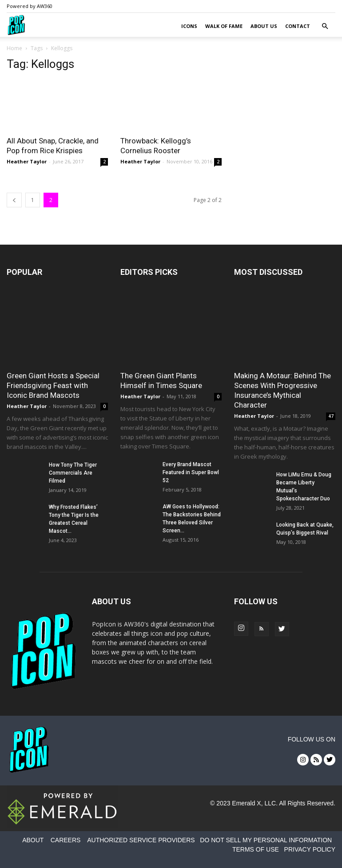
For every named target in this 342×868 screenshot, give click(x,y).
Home (14, 48)
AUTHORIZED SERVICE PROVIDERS (141, 840)
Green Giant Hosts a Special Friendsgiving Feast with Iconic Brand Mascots (53, 385)
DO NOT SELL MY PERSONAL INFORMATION (266, 840)
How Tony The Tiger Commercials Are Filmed (73, 473)
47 (331, 416)
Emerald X (246, 803)
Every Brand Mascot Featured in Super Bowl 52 (191, 472)
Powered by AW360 (30, 6)
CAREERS (66, 840)
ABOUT (33, 840)
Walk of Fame (224, 26)
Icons (189, 26)
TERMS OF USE (256, 849)
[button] (325, 26)
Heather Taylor (27, 161)
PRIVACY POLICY (310, 849)
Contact (298, 26)
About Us (264, 26)
